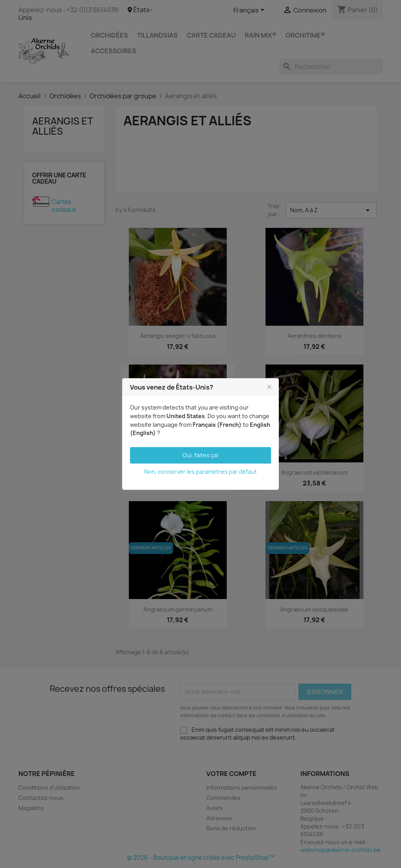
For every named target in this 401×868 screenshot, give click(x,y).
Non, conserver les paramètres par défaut (200, 472)
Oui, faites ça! (201, 455)
